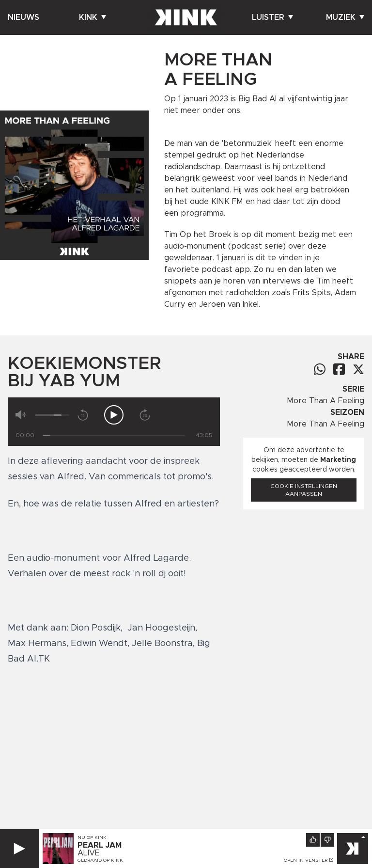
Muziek (345, 17)
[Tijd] (114, 435)
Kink (93, 17)
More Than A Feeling (325, 401)
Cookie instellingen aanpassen (304, 490)
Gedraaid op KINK (100, 860)
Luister (272, 17)
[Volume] (52, 415)
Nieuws (23, 17)
